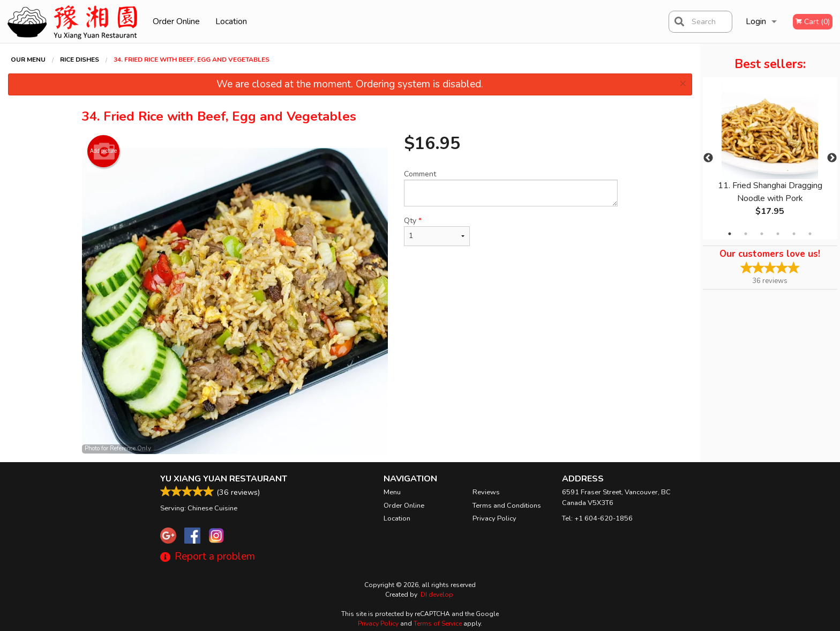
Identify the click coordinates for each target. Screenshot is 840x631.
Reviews (486, 492)
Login (756, 21)
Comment (511, 188)
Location (231, 21)
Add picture (104, 151)
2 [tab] (746, 234)
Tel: (597, 518)
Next (832, 158)
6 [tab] (810, 234)
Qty (437, 231)
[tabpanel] (770, 158)
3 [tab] (762, 234)
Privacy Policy (494, 518)
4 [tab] (778, 234)
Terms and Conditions (507, 506)
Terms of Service (438, 623)
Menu (392, 492)
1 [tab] (730, 234)
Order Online (176, 21)
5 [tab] (794, 234)
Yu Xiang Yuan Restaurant (224, 479)
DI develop (437, 595)
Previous (708, 158)
